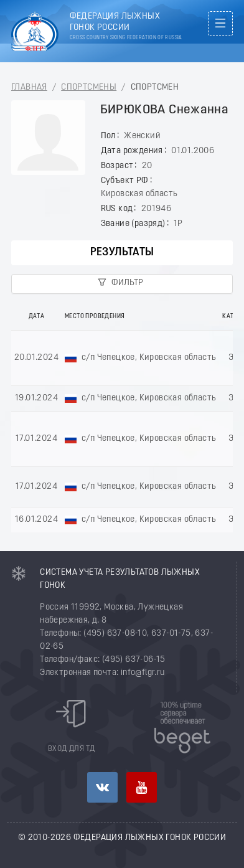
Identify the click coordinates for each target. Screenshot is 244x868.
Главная (29, 87)
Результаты (122, 252)
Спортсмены (89, 87)
